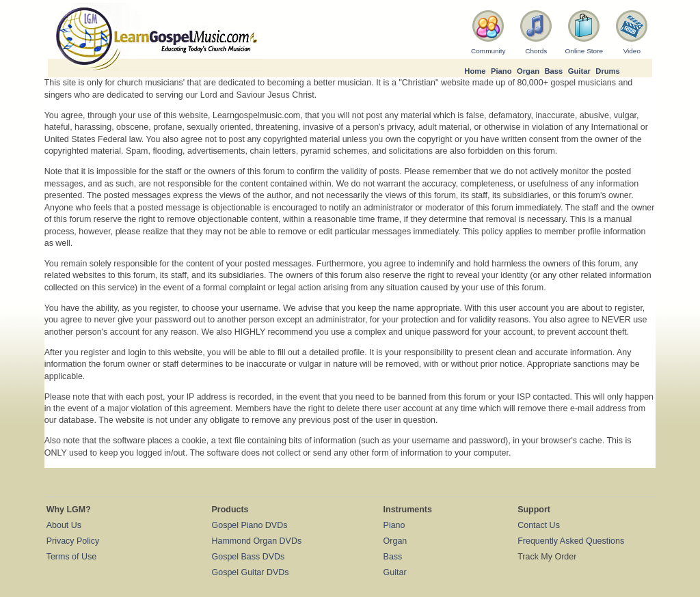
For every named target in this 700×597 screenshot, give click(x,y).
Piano (501, 71)
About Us (64, 525)
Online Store (584, 51)
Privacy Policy (73, 541)
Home (475, 71)
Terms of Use (71, 557)
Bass (553, 71)
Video (632, 51)
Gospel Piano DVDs (250, 525)
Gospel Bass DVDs (248, 557)
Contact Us (539, 525)
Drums (608, 71)
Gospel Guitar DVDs (251, 572)
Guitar (579, 71)
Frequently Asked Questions (571, 541)
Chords (536, 51)
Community (488, 51)
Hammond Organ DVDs (257, 541)
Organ (528, 71)
